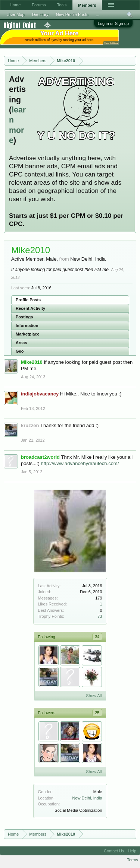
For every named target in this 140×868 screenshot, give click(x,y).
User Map (16, 15)
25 (97, 713)
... (98, 15)
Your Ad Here (111, 43)
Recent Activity (30, 308)
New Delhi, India (87, 798)
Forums (39, 5)
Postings (24, 317)
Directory (40, 15)
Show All (94, 696)
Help (132, 851)
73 (100, 616)
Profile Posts (28, 300)
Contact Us (114, 851)
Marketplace (28, 334)
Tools (62, 5)
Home (15, 5)
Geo (20, 351)
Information (27, 325)
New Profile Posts (72, 15)
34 (97, 637)
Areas (21, 343)
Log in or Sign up (113, 23)
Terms (133, 860)
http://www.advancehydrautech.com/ (80, 463)
